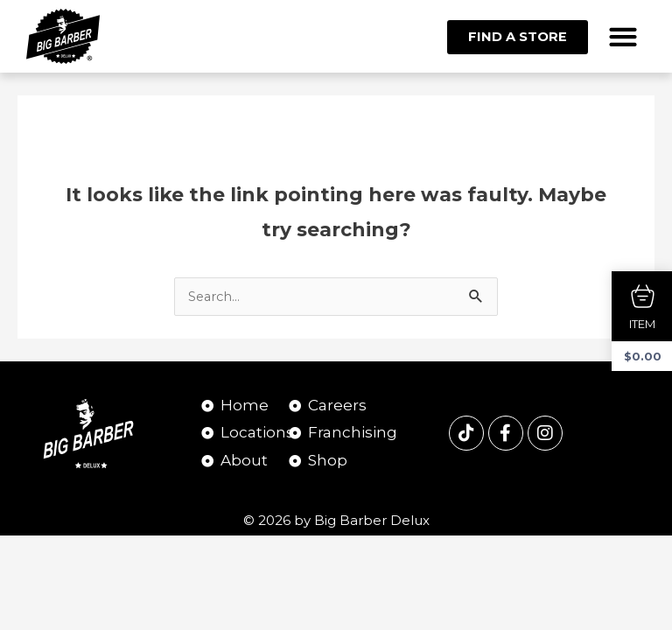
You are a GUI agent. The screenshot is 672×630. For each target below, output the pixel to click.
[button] (623, 36)
